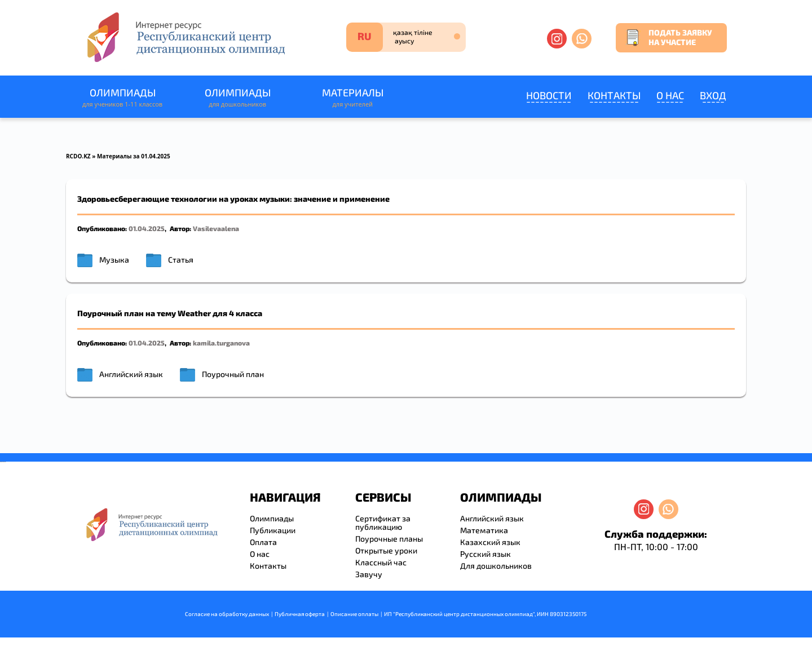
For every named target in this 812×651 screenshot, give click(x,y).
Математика (484, 530)
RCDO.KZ (78, 156)
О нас (670, 95)
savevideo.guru (2, 462)
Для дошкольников (496, 566)
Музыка (114, 260)
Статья (181, 260)
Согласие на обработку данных (227, 614)
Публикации (273, 530)
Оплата (263, 542)
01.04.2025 (147, 228)
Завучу (369, 574)
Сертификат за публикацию (383, 522)
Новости (549, 95)
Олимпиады (122, 98)
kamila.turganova (221, 343)
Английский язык (131, 374)
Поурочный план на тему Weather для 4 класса (170, 313)
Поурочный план (233, 374)
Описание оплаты (354, 614)
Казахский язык (490, 542)
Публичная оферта (300, 614)
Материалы (352, 98)
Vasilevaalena (216, 228)
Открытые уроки (386, 550)
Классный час (381, 562)
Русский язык (486, 554)
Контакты (614, 95)
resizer (5, 462)
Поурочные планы (389, 539)
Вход (713, 95)
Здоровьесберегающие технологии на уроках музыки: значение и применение (233, 199)
